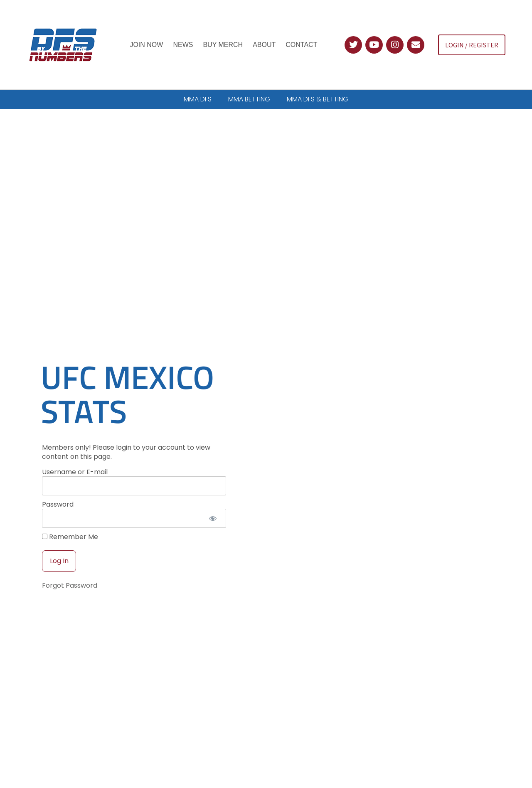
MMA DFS (198, 99)
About (264, 45)
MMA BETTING (249, 99)
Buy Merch (223, 45)
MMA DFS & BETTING (318, 99)
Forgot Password (70, 563)
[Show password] (213, 495)
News (183, 45)
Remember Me (70, 514)
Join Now (146, 45)
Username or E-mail (75, 449)
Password (58, 481)
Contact (301, 45)
